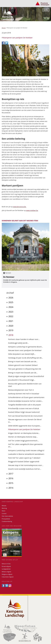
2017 (11, 474)
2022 (11, 316)
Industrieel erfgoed (8, 577)
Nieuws (4, 28)
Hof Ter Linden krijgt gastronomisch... (24, 441)
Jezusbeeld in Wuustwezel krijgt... (22, 380)
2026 (11, 298)
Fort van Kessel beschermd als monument (25, 416)
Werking (4, 508)
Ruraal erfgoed (6, 566)
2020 (11, 326)
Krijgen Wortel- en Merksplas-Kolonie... (24, 433)
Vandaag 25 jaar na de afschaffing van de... (26, 358)
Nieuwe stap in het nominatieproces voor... (26, 465)
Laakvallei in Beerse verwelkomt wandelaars (26, 454)
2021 (11, 321)
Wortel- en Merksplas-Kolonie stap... (23, 437)
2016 (11, 478)
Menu (46, 10)
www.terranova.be (20, 207)
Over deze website (7, 516)
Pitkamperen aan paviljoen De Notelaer (24, 429)
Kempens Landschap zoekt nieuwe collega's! (26, 450)
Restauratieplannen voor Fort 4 (21, 390)
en (48, 18)
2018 (11, 335)
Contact (4, 513)
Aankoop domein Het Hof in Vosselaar (24, 394)
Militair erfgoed (6, 572)
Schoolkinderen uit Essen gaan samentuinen (26, 397)
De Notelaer (9, 277)
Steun (4, 511)
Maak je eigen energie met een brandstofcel (26, 376)
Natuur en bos (6, 564)
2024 (11, 307)
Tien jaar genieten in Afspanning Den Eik (25, 369)
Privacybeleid (6, 519)
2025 (11, 302)
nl (45, 18)
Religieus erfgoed (7, 574)
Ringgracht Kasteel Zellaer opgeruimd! (24, 461)
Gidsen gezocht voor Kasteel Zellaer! (23, 365)
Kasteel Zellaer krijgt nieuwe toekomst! (24, 412)
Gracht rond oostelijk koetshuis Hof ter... (25, 469)
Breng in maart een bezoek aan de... (23, 361)
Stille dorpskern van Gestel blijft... (22, 354)
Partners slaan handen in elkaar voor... (24, 339)
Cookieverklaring (7, 521)
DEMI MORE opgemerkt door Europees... (25, 426)
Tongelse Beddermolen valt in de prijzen (25, 405)
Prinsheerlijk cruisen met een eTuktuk (24, 408)
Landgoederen (6, 569)
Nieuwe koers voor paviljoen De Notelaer (25, 350)
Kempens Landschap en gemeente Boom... (26, 347)
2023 (11, 312)
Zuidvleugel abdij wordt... (18, 343)
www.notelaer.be (32, 210)
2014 (11, 488)
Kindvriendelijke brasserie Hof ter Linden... (25, 401)
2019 (11, 330)
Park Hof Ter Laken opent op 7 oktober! (24, 458)
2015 (11, 483)
